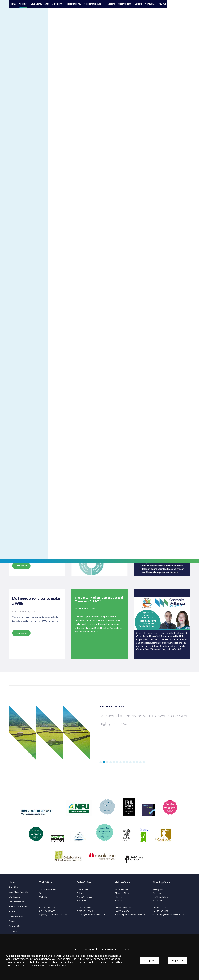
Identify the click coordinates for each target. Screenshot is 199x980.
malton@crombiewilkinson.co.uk (131, 916)
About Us (23, 4)
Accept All (149, 960)
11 (134, 764)
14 (144, 764)
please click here (57, 965)
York (42, 884)
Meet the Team (125, 4)
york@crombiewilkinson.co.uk (54, 916)
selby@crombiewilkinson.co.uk (92, 916)
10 (130, 764)
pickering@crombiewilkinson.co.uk (170, 916)
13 (140, 764)
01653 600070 (123, 909)
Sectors (111, 4)
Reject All (178, 960)
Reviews (162, 4)
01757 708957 (86, 909)
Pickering (158, 884)
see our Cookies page (96, 962)
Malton (119, 884)
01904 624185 (48, 909)
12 (137, 764)
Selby (80, 884)
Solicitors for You (73, 4)
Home (13, 4)
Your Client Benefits (40, 4)
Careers (138, 4)
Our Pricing (57, 4)
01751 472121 (161, 909)
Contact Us (150, 4)
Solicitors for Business (94, 4)
